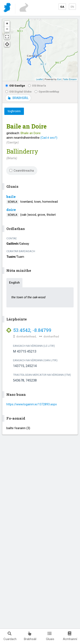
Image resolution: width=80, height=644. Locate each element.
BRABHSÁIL (18, 98)
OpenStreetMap (47, 91)
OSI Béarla (37, 85)
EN (72, 7)
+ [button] (7, 24)
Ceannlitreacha (22, 171)
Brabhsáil (30, 636)
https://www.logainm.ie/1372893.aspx (32, 404)
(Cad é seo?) (49, 138)
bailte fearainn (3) (18, 428)
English (14, 283)
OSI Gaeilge (15, 85)
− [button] (7, 29)
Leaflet (39, 79)
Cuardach (10, 636)
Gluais (50, 636)
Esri (59, 79)
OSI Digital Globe (18, 91)
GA (62, 7)
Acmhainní (70, 636)
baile (11, 197)
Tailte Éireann (70, 79)
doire (11, 210)
